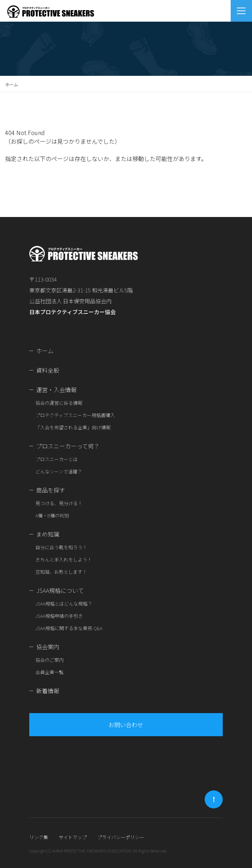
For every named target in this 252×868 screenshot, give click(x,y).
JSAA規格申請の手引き (59, 616)
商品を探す (51, 490)
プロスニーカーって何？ (68, 446)
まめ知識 (48, 534)
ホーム (12, 84)
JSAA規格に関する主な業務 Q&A (69, 628)
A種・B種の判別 (52, 515)
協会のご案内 (50, 660)
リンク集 (39, 837)
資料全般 (48, 370)
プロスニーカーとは (57, 459)
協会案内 (48, 647)
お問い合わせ (126, 725)
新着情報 (48, 691)
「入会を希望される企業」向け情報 (73, 427)
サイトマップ (73, 837)
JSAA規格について (60, 590)
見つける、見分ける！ (59, 503)
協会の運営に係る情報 (59, 403)
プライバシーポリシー (121, 837)
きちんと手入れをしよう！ (64, 559)
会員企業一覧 (50, 672)
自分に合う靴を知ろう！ (61, 547)
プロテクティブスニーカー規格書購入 (75, 415)
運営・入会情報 (56, 390)
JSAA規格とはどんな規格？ (64, 604)
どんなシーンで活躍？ (59, 471)
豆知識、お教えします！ (61, 572)
